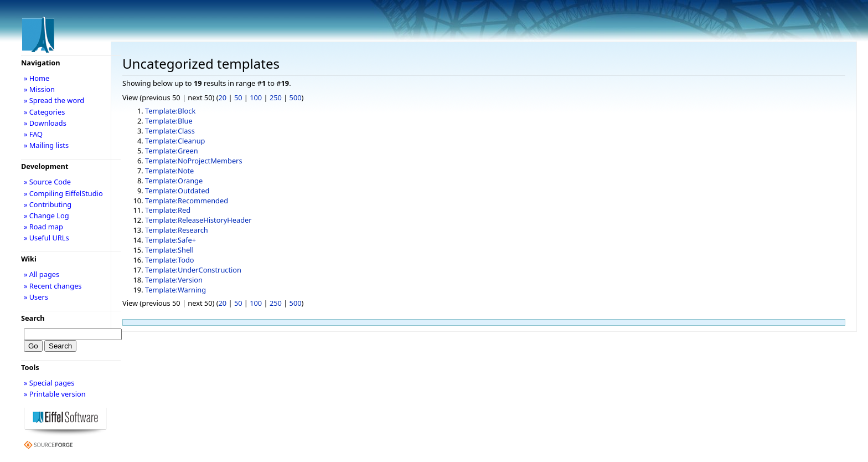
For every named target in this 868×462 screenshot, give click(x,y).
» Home (37, 78)
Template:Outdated (177, 191)
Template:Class (170, 131)
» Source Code (47, 182)
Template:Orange (174, 181)
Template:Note (169, 171)
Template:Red (168, 210)
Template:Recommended (187, 201)
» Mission (39, 89)
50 (238, 97)
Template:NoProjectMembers (194, 161)
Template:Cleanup (175, 141)
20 (223, 97)
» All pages (42, 274)
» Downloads (45, 123)
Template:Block (170, 111)
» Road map (43, 227)
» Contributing (48, 204)
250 (276, 97)
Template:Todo (170, 260)
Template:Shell (169, 250)
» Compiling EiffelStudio (63, 193)
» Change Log (46, 215)
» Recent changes (53, 286)
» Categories (45, 112)
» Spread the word (54, 100)
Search (33, 318)
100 (256, 97)
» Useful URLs (46, 238)
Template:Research (177, 230)
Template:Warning (175, 290)
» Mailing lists (46, 145)
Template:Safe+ (170, 240)
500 (296, 97)
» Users (36, 297)
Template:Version (174, 280)
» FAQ (33, 134)
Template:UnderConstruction (193, 270)
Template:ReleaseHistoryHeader (198, 220)
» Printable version (55, 394)
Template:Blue (169, 121)
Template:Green (172, 151)
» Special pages (49, 383)
